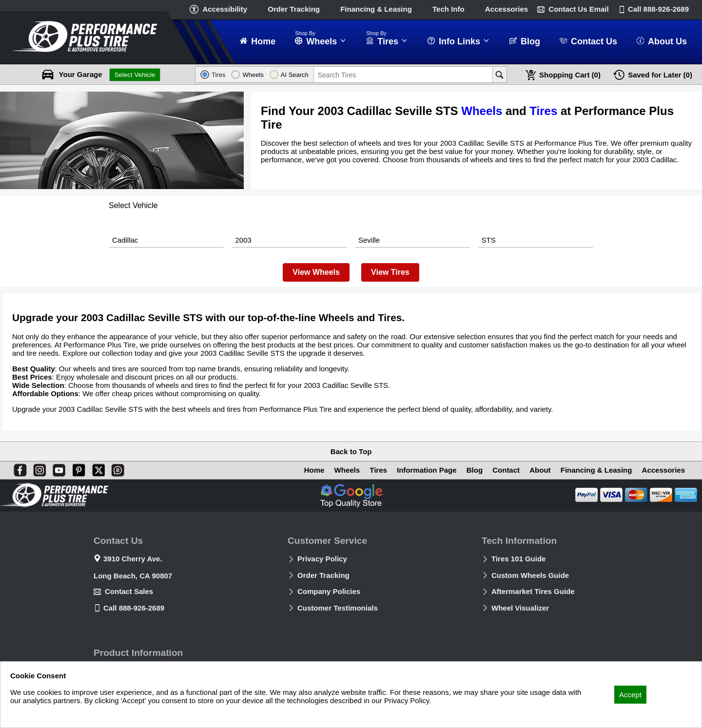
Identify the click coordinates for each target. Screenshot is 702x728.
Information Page (427, 470)
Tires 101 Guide (518, 559)
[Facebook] (18, 468)
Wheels (482, 111)
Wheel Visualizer (520, 608)
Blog (475, 470)
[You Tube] (57, 468)
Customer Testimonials (338, 608)
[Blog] (116, 468)
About (540, 470)
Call (658, 9)
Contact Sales (129, 591)
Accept (630, 695)
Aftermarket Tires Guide (533, 591)
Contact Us (578, 9)
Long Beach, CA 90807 (133, 576)
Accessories (507, 9)
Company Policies (329, 591)
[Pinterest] (77, 468)
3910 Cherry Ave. (133, 559)
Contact (506, 470)
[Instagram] (38, 468)
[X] (97, 468)
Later (660, 75)
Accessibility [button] (225, 9)
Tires (543, 111)
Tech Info (448, 9)
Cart (570, 75)
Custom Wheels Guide (530, 575)
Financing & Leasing (376, 9)
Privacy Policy (322, 559)
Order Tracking (294, 9)
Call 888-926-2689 (134, 608)
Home (314, 470)
